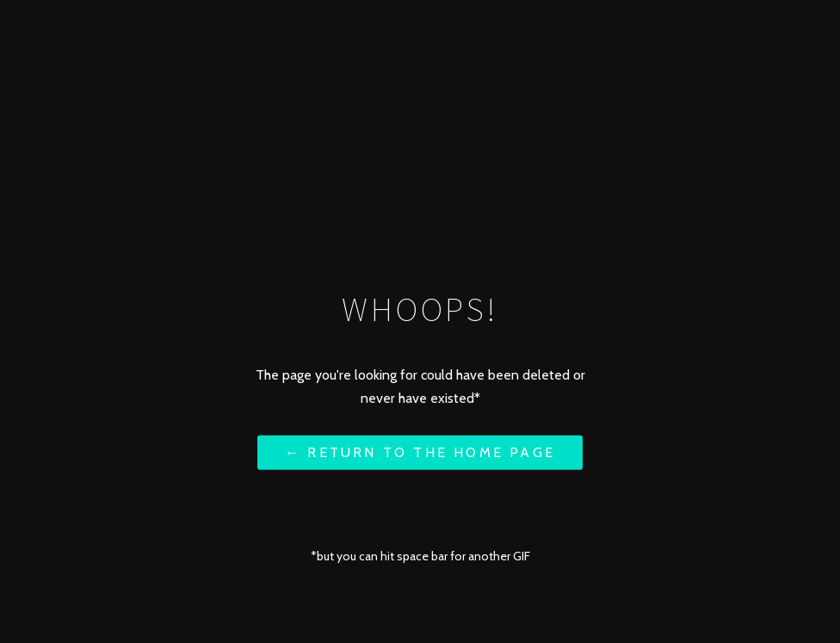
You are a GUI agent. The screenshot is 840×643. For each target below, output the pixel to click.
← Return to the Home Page (420, 452)
